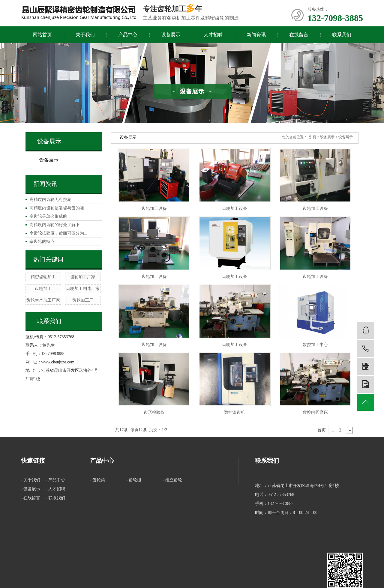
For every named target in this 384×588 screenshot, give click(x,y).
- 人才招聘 (55, 489)
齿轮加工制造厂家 (83, 289)
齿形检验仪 (154, 412)
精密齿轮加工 (43, 277)
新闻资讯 (256, 35)
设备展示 (171, 35)
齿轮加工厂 (83, 300)
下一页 (349, 430)
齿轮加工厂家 (83, 277)
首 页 (312, 137)
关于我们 (85, 35)
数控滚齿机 (235, 412)
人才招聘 (213, 35)
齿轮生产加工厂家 (43, 300)
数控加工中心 (315, 345)
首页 (322, 430)
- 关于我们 (31, 480)
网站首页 (42, 35)
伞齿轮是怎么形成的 (48, 216)
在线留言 (299, 35)
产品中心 (128, 35)
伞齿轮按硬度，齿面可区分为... (58, 233)
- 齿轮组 (134, 480)
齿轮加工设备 (154, 209)
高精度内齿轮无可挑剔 (50, 200)
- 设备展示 (31, 489)
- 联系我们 (55, 498)
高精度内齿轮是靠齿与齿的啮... (58, 208)
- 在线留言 (31, 498)
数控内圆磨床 (315, 412)
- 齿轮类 (97, 480)
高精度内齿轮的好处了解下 (55, 225)
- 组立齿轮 (172, 480)
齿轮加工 (43, 289)
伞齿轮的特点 (42, 242)
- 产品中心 (55, 480)
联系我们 (342, 35)
